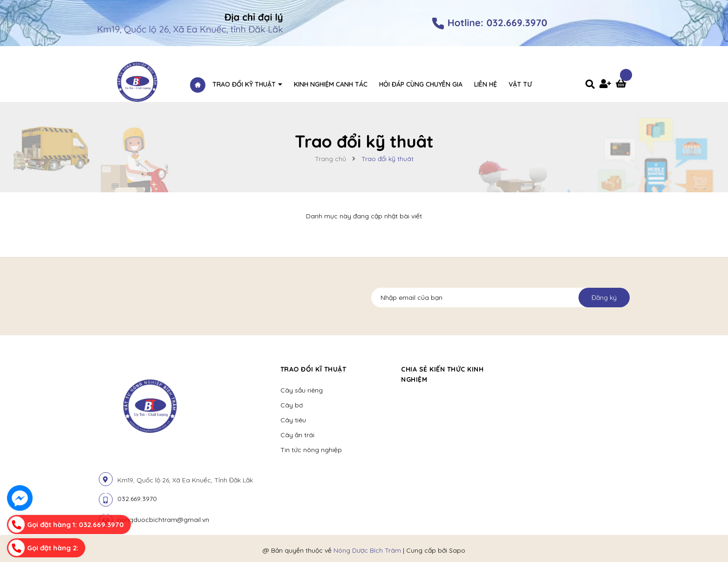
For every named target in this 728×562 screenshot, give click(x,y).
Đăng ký (604, 298)
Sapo (457, 550)
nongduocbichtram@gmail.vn (163, 520)
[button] (525, 369)
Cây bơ (292, 405)
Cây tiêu (293, 420)
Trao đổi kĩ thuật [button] (313, 369)
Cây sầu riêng (302, 390)
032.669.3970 (137, 499)
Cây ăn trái (297, 435)
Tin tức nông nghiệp (311, 450)
